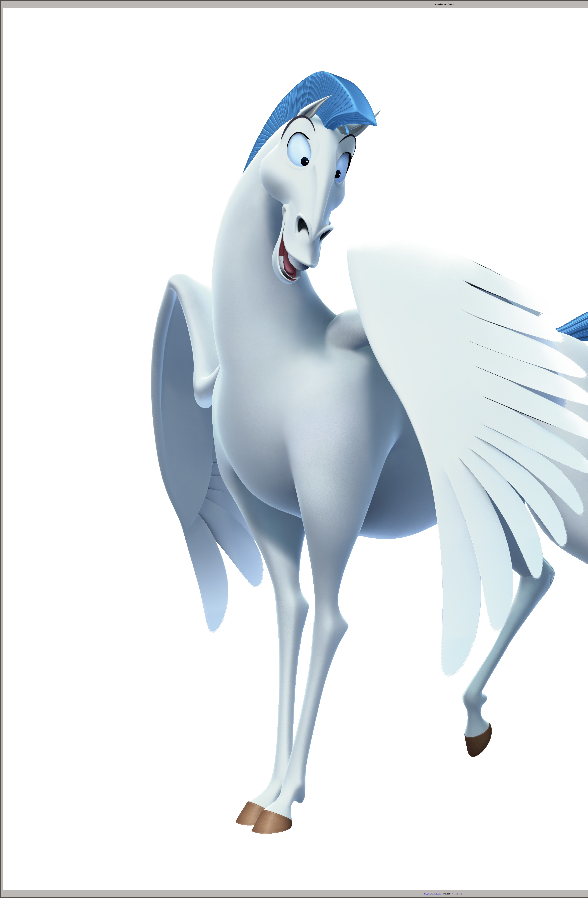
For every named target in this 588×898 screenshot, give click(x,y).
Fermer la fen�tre (458, 894)
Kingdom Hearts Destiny (433, 894)
